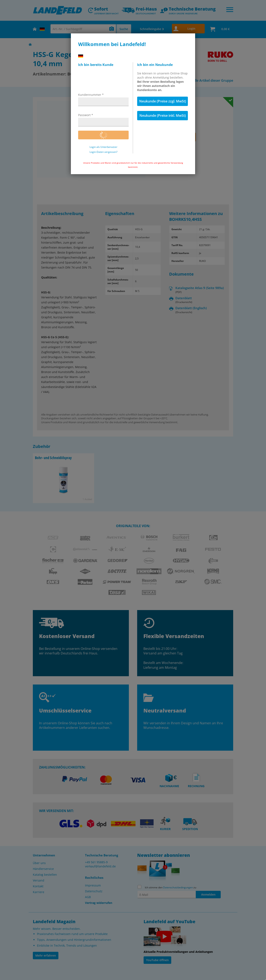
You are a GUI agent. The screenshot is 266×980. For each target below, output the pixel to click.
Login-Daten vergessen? (103, 152)
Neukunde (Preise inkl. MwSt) (163, 116)
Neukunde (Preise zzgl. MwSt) (163, 101)
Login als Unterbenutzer (103, 147)
